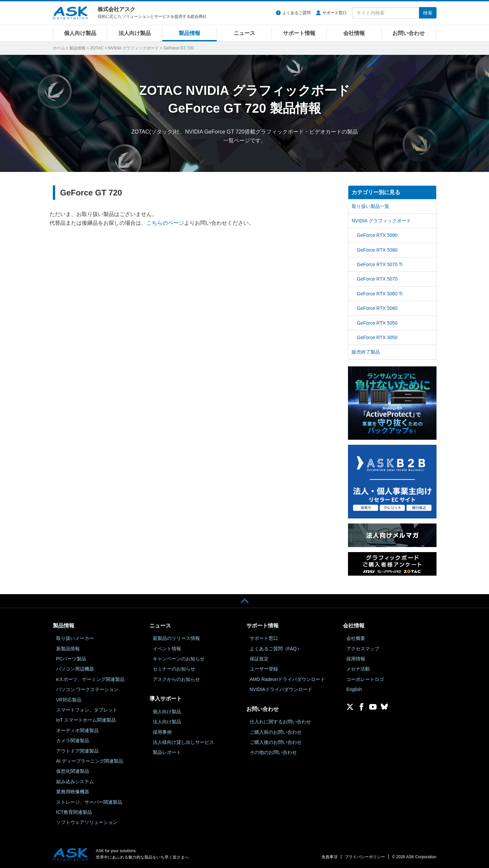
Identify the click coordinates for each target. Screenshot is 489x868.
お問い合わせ (409, 33)
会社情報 (354, 33)
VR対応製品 (69, 700)
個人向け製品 (80, 33)
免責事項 (329, 857)
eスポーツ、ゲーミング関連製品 (91, 679)
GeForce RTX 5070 (377, 279)
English (354, 689)
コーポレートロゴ (365, 679)
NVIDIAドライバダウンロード (281, 689)
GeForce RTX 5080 (377, 250)
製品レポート (167, 752)
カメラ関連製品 (73, 740)
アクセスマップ (363, 649)
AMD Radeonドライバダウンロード (287, 679)
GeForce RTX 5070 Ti (380, 264)
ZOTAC (97, 48)
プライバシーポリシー (365, 857)
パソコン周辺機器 (75, 669)
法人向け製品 (135, 33)
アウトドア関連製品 (77, 751)
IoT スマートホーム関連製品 (86, 720)
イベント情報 (167, 649)
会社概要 (356, 638)
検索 (428, 13)
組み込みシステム (75, 782)
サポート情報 (299, 33)
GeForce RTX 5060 (377, 308)
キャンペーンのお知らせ (179, 659)
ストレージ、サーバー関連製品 (89, 802)
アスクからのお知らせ (176, 679)
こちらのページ (165, 223)
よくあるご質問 (296, 13)
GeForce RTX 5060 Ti (380, 294)
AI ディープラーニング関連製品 (90, 761)
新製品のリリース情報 (176, 638)
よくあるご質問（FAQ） (276, 649)
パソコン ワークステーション (88, 689)
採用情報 (356, 659)
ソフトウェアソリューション (87, 822)
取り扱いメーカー (75, 638)
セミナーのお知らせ (174, 669)
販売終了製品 (366, 352)
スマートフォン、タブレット (87, 710)
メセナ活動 (358, 669)
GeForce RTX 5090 (377, 235)
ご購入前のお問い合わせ (276, 732)
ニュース (244, 33)
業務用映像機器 (73, 792)
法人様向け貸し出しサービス (183, 742)
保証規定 (259, 659)
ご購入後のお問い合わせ (276, 742)
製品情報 (189, 33)
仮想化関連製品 (73, 771)
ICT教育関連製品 (74, 812)
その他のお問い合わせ (273, 752)
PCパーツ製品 (71, 659)
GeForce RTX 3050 (377, 337)
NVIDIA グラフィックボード (133, 48)
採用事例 (162, 732)
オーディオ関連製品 (77, 730)
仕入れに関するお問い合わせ (280, 722)
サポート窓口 (335, 13)
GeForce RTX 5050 (377, 323)
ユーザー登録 (264, 669)
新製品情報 (68, 649)
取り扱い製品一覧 (371, 206)
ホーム (59, 48)
